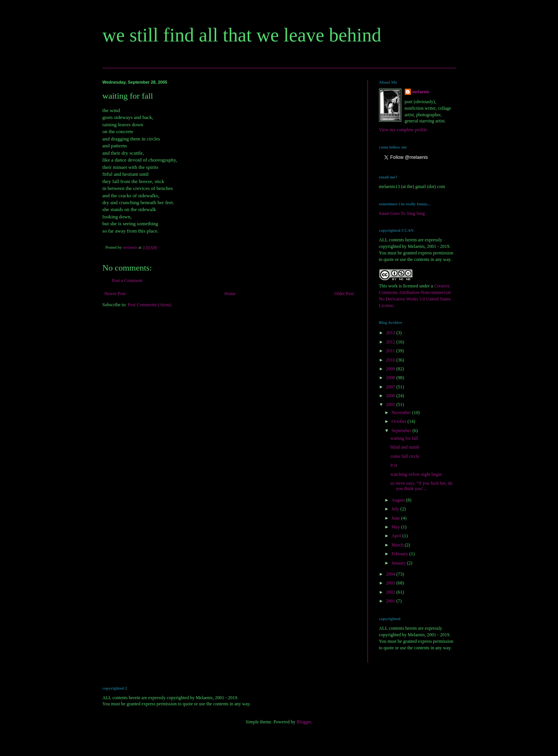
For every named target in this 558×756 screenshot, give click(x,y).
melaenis (421, 92)
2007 (391, 387)
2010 (391, 360)
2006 (391, 396)
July (396, 509)
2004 (391, 574)
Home (230, 294)
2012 (391, 342)
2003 (391, 583)
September (402, 431)
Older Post (344, 294)
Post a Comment (127, 281)
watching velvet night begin (416, 474)
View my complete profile (403, 130)
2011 (391, 351)
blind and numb (405, 447)
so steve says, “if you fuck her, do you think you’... (421, 486)
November (402, 413)
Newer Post (115, 294)
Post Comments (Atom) (150, 305)
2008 (391, 378)
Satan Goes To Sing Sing (402, 213)
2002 (391, 592)
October (399, 421)
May (396, 527)
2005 (391, 404)
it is (394, 465)
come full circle (405, 456)
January (399, 563)
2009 (391, 369)
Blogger (304, 722)
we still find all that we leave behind (242, 35)
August (399, 500)
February (400, 554)
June (396, 518)
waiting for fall (404, 438)
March (398, 545)
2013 (391, 333)
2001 (391, 601)
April (397, 536)
